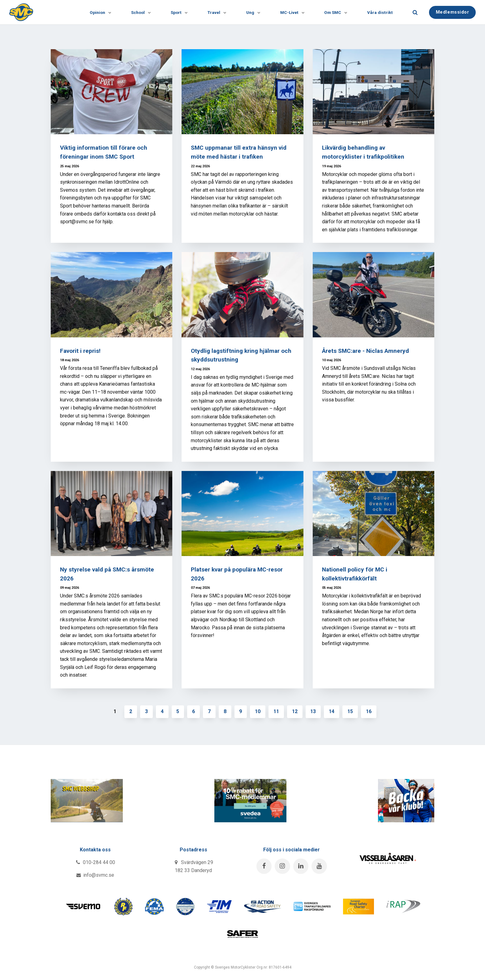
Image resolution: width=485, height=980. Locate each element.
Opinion (96, 12)
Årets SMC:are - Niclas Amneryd (366, 351)
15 (351, 711)
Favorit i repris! (80, 351)
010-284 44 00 (95, 863)
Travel (214, 12)
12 (295, 711)
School (137, 12)
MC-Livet (290, 12)
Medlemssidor (453, 12)
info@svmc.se (95, 875)
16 (369, 711)
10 (258, 711)
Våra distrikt (380, 12)
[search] (415, 12)
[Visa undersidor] (103, 12)
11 (277, 711)
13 (314, 711)
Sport (175, 12)
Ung (251, 12)
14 (332, 711)
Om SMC (334, 12)
